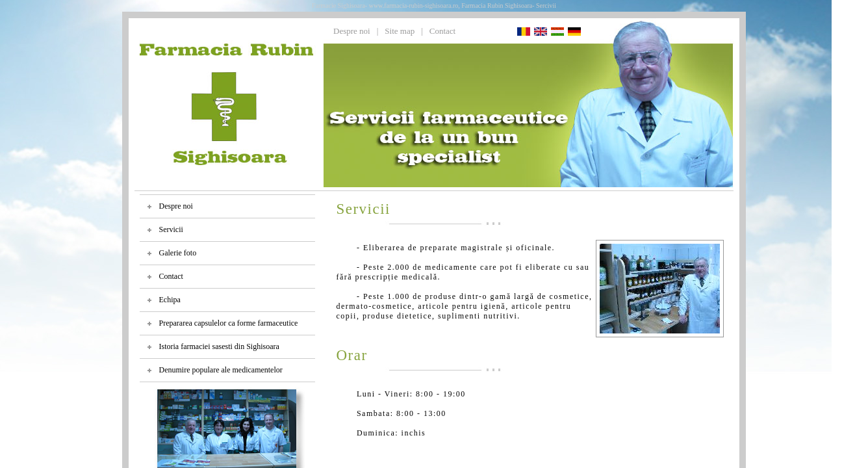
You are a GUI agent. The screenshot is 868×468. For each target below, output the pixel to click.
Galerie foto (178, 253)
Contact (442, 31)
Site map (400, 31)
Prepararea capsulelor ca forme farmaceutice (229, 323)
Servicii (171, 229)
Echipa (170, 300)
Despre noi (352, 31)
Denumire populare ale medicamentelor (221, 370)
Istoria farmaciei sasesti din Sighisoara (219, 346)
